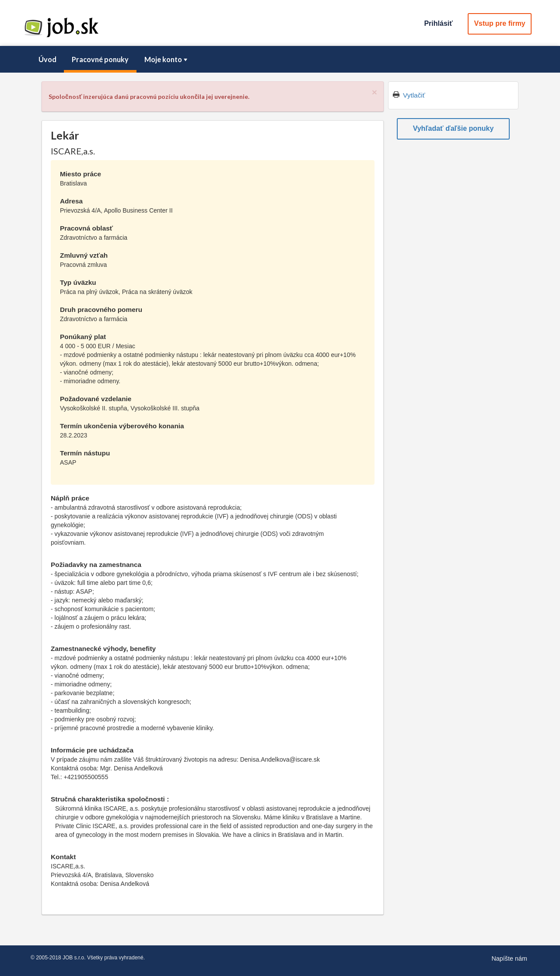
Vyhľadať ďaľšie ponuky (453, 128)
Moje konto (167, 59)
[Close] (374, 92)
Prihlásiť (438, 23)
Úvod (47, 59)
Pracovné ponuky (100, 59)
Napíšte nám (509, 959)
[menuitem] (47, 59)
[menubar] (280, 59)
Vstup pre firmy (499, 23)
